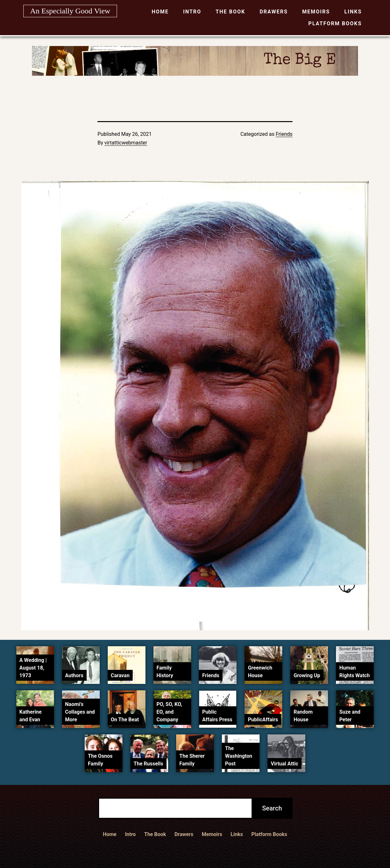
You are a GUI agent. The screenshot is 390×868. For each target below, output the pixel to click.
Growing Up (307, 675)
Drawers (274, 12)
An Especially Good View (70, 11)
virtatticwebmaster (126, 143)
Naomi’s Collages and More (80, 712)
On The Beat (125, 720)
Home (160, 12)
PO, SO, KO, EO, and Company (169, 712)
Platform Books (335, 23)
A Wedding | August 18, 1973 (33, 668)
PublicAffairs (263, 720)
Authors (74, 675)
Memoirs (316, 12)
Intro (192, 12)
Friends (284, 134)
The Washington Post (239, 756)
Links (353, 12)
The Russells (148, 764)
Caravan (120, 675)
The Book (231, 12)
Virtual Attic (285, 764)
